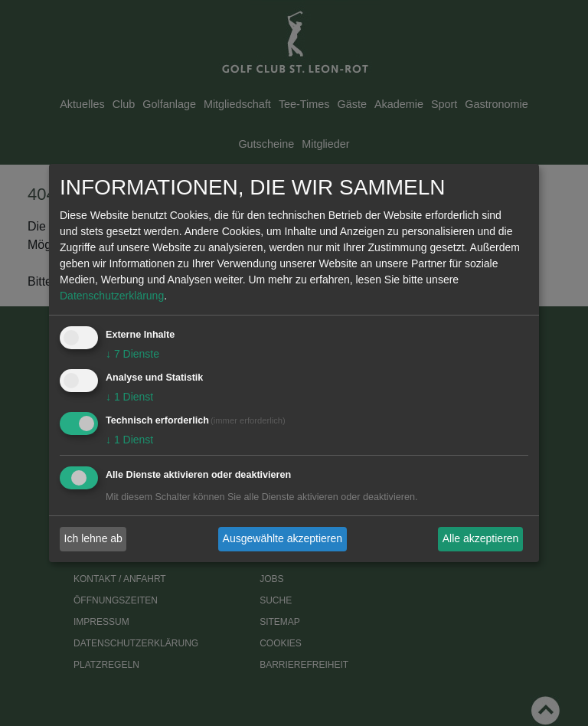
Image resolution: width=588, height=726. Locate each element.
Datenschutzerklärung (112, 296)
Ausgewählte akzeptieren (283, 538)
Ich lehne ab (93, 538)
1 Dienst (129, 397)
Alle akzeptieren (481, 538)
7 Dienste (132, 354)
